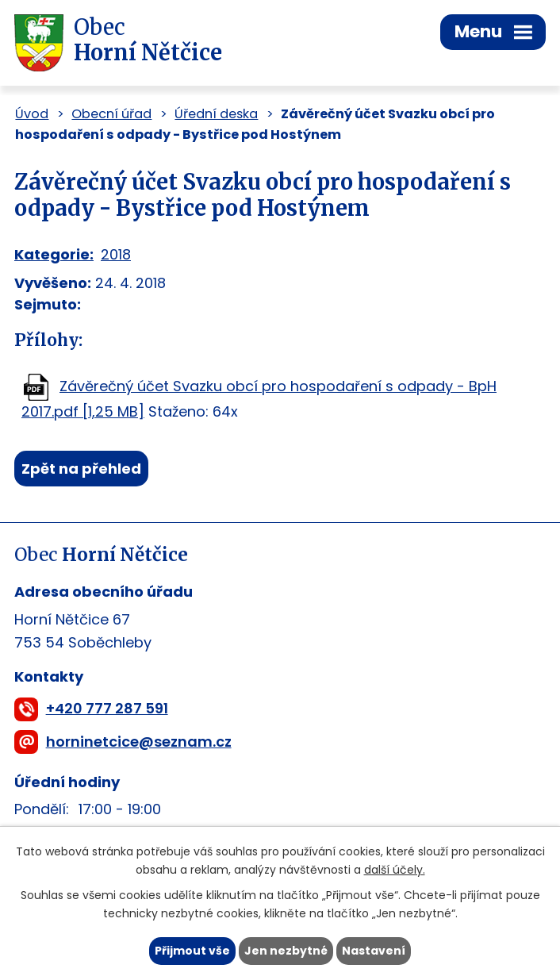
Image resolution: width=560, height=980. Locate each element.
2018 (116, 254)
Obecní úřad (111, 114)
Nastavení (374, 951)
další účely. (395, 870)
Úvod (32, 114)
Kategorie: (54, 254)
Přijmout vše (192, 951)
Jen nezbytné (286, 951)
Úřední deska (216, 114)
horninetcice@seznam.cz (139, 742)
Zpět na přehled (81, 469)
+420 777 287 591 (107, 708)
